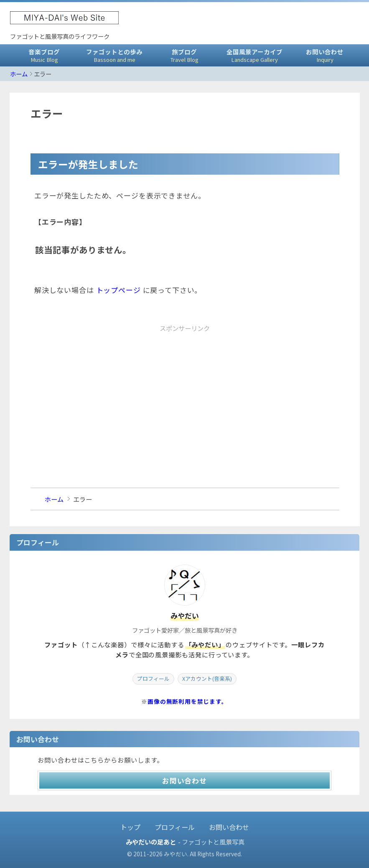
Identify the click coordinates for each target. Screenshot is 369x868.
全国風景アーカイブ (254, 55)
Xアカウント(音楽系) (207, 678)
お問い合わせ (325, 55)
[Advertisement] (185, 394)
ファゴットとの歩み (115, 55)
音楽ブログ (44, 55)
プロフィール (153, 678)
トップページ (118, 290)
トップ (130, 827)
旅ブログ (185, 55)
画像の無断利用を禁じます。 (188, 701)
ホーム (19, 74)
